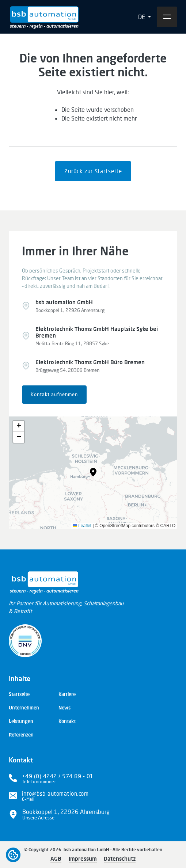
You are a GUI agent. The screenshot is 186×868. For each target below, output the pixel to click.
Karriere (67, 694)
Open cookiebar (13, 855)
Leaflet (82, 526)
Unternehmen (24, 708)
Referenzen (21, 735)
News (64, 708)
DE (142, 17)
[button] (93, 472)
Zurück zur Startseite (93, 171)
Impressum (83, 859)
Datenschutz (120, 859)
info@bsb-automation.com (55, 793)
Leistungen (21, 721)
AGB (56, 859)
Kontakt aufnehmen (54, 394)
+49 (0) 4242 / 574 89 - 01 (58, 776)
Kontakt (67, 721)
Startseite (19, 694)
